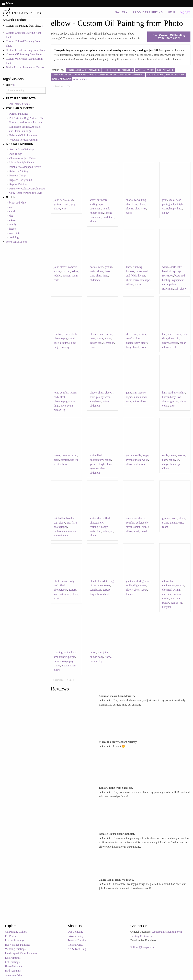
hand (102, 334)
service (180, 585)
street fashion (133, 527)
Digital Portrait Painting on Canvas (25, 67)
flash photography (63, 661)
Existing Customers (141, 936)
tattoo (106, 401)
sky (134, 200)
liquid (106, 209)
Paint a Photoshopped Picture (25, 167)
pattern (74, 460)
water (93, 200)
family (13, 224)
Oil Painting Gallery (16, 932)
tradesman (59, 531)
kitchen (67, 276)
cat (11, 207)
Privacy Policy (76, 936)
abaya (165, 464)
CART (185, 13)
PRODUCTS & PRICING (148, 12)
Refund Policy (75, 945)
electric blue (133, 209)
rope (147, 280)
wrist (143, 209)
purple (72, 657)
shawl (144, 531)
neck (63, 200)
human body (96, 213)
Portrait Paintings (19, 114)
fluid (105, 217)
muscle (142, 393)
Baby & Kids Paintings (18, 945)
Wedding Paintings (15, 949)
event (144, 347)
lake (180, 267)
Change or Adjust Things (23, 158)
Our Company (75, 932)
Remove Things (18, 175)
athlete (130, 284)
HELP (172, 12)
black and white (18, 203)
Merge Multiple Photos (22, 162)
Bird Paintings (13, 971)
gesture (58, 204)
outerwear (131, 518)
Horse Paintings (14, 966)
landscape (175, 464)
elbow (57, 209)
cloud (72, 338)
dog (11, 216)
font (99, 531)
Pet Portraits (12, 936)
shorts (139, 271)
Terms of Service (77, 940)
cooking (66, 271)
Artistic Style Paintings (22, 149)
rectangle (95, 527)
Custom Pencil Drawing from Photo (25, 50)
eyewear (105, 397)
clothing (58, 652)
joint (56, 200)
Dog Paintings (13, 958)
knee (112, 217)
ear (136, 334)
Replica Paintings (19, 184)
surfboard (102, 200)
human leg (59, 410)
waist (64, 209)
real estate (15, 233)
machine (167, 594)
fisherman (168, 289)
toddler (57, 276)
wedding (14, 237)
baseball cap (169, 271)
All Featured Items (19, 104)
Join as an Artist (14, 975)
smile (171, 200)
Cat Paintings (12, 962)
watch (171, 334)
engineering (169, 585)
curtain (137, 460)
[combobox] (26, 90)
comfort (72, 267)
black (57, 581)
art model (65, 594)
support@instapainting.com (167, 932)
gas (98, 397)
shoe (128, 200)
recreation (138, 280)
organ (129, 397)
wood (129, 213)
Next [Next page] (71, 86)
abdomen (95, 280)
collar (183, 343)
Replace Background (21, 180)
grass (93, 338)
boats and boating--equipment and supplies (173, 280)
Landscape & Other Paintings (21, 953)
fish (176, 289)
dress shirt (174, 338)
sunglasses (96, 401)
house (12, 229)
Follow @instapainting (143, 947)
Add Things (16, 154)
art (178, 460)
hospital (167, 607)
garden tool (96, 343)
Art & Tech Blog (77, 949)
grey (73, 204)
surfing (94, 204)
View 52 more (80, 79)
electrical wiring (171, 590)
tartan (74, 455)
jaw (179, 397)
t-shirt (66, 204)
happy (173, 209)
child (12, 211)
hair (164, 334)
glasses (94, 334)
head (170, 393)
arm (134, 393)
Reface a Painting (19, 171)
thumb (136, 347)
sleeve (70, 200)
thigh (180, 204)
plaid (56, 460)
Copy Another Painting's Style (26, 193)
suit (136, 464)
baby (129, 347)
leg (101, 661)
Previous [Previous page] (60, 86)
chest (99, 276)
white (105, 581)
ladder (62, 518)
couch (67, 334)
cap (179, 271)
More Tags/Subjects (17, 242)
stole (146, 523)
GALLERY (121, 12)
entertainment (61, 535)
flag (92, 594)
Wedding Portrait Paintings (24, 140)
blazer (145, 527)
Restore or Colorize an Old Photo (27, 189)
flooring (65, 347)
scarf (136, 531)
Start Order (169, 37)
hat (55, 518)
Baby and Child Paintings (23, 135)
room (75, 276)
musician (71, 531)
